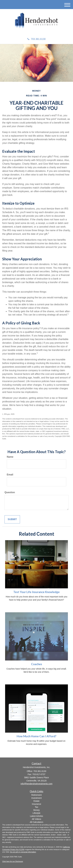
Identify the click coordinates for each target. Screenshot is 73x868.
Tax (36, 807)
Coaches (37, 664)
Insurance (36, 804)
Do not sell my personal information (23, 852)
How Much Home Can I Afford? (36, 736)
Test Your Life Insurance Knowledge (36, 592)
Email (10, 475)
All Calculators (36, 822)
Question (10, 492)
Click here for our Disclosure (13, 861)
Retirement (36, 795)
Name (10, 457)
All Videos (36, 819)
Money (36, 810)
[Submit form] (12, 519)
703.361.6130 (37, 39)
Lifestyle (36, 813)
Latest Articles (36, 816)
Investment (36, 798)
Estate (36, 801)
